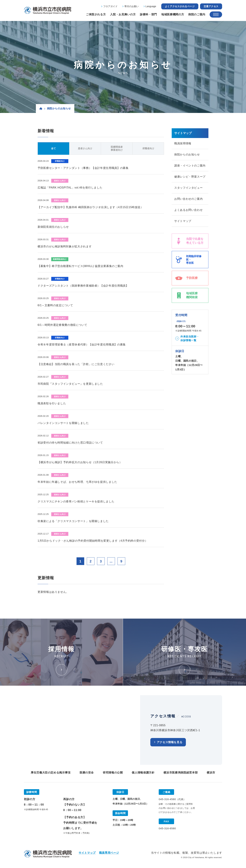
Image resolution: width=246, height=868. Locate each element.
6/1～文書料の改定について (55, 305)
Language (151, 6)
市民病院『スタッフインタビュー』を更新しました (70, 384)
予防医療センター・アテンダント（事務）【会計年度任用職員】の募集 (83, 168)
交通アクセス (211, 6)
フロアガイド (110, 6)
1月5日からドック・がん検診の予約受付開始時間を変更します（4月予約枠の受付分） (93, 541)
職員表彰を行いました (52, 403)
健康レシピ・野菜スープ (190, 177)
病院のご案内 (197, 14)
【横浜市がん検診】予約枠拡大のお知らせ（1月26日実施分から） (80, 462)
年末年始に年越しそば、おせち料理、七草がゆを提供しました (77, 482)
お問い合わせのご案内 (188, 199)
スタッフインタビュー (188, 188)
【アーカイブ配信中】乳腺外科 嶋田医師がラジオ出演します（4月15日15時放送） (90, 207)
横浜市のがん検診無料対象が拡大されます (65, 246)
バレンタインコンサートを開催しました (63, 423)
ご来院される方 (96, 14)
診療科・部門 (148, 14)
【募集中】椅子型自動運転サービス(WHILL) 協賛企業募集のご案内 (80, 266)
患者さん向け (85, 148)
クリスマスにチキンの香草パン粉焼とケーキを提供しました (76, 501)
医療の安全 (87, 773)
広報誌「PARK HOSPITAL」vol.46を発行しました (70, 188)
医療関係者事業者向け (117, 148)
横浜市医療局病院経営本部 (181, 773)
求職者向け (148, 148)
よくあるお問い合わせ (188, 210)
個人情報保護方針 (143, 773)
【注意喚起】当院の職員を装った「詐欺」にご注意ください (76, 364)
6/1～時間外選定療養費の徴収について (62, 325)
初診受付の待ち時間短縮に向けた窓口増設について (70, 443)
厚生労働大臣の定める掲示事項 (51, 773)
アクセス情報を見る (170, 742)
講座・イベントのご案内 (190, 166)
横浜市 (211, 773)
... (111, 561)
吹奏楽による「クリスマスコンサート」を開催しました (73, 521)
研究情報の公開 (113, 773)
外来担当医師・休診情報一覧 (190, 338)
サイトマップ (183, 221)
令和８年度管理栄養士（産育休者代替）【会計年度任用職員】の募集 (82, 345)
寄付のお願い (132, 6)
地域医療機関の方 (173, 14)
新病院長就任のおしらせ (53, 227)
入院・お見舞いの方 (123, 14)
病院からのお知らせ (187, 154)
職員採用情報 (183, 143)
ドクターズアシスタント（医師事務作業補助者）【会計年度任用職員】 (83, 286)
